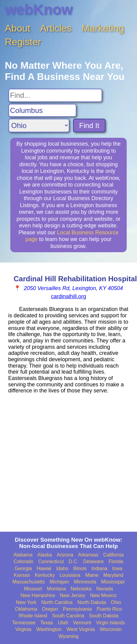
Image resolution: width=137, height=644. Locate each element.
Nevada (105, 589)
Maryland (113, 575)
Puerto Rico (109, 609)
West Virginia (81, 629)
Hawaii (44, 568)
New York (26, 602)
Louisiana (70, 575)
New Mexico (103, 595)
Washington (49, 629)
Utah (63, 623)
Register (23, 42)
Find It (89, 125)
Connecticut (51, 561)
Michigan (59, 582)
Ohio (116, 602)
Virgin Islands (110, 623)
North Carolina (57, 602)
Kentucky (45, 575)
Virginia (23, 629)
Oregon (50, 609)
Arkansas (88, 555)
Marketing (103, 28)
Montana (56, 589)
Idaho (62, 568)
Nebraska (81, 589)
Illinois (80, 568)
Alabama (23, 555)
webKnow (39, 10)
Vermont (82, 623)
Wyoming (69, 636)
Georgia (23, 568)
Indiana (100, 568)
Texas (47, 623)
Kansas (22, 575)
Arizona (65, 555)
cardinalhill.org (68, 296)
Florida (116, 561)
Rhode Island (33, 616)
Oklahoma (26, 609)
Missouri (33, 589)
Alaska (45, 555)
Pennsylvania (77, 609)
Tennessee (24, 623)
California (113, 555)
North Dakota (92, 602)
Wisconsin (111, 629)
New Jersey (73, 595)
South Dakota (104, 616)
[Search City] (42, 111)
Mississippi (113, 582)
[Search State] (39, 125)
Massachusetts (29, 582)
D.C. (73, 561)
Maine (92, 575)
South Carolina (68, 616)
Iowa (117, 568)
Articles (56, 28)
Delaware (93, 561)
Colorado (23, 561)
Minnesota (85, 582)
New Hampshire (38, 595)
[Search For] (55, 95)
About (18, 28)
